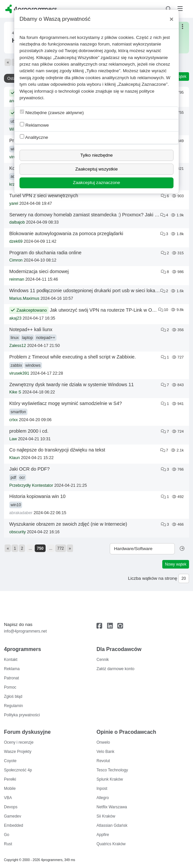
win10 (16, 505)
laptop (28, 338)
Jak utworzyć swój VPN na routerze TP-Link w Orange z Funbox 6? (121, 310)
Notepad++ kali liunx (31, 329)
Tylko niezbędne (96, 155)
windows (33, 365)
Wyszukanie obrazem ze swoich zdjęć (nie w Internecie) (68, 524)
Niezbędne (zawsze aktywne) (52, 112)
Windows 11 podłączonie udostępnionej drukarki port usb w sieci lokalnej (86, 291)
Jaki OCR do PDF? (29, 469)
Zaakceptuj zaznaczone (97, 183)
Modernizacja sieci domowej (39, 271)
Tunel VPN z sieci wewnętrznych (44, 196)
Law (13, 439)
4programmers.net (58, 37)
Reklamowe (34, 125)
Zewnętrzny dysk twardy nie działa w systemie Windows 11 (72, 385)
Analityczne (34, 137)
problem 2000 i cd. (29, 431)
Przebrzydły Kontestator (31, 485)
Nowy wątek (176, 564)
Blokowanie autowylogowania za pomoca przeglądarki (66, 233)
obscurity (18, 532)
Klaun (15, 458)
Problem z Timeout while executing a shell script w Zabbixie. (73, 357)
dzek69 (16, 241)
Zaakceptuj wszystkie (96, 169)
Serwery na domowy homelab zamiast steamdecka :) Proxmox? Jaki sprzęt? (90, 215)
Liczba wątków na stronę (153, 578)
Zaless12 (18, 346)
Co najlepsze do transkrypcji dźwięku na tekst (57, 450)
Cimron (16, 260)
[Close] (172, 19)
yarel (14, 203)
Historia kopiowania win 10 (37, 496)
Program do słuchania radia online (45, 253)
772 (60, 548)
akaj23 (15, 318)
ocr (22, 478)
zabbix (16, 365)
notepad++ (45, 338)
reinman (17, 279)
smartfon (18, 412)
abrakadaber (21, 513)
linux (15, 338)
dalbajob (17, 222)
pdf (13, 478)
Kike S (15, 392)
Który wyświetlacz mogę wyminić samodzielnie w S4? (66, 403)
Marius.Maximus (24, 298)
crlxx (14, 420)
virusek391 (19, 373)
